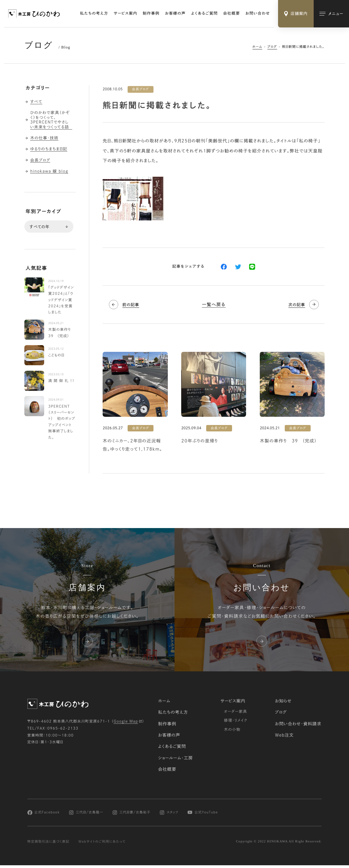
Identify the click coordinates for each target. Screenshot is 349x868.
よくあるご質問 (204, 13)
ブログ (272, 47)
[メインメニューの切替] (331, 14)
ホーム (257, 47)
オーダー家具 (235, 711)
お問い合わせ (258, 13)
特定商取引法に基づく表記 (49, 841)
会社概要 (232, 13)
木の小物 (232, 729)
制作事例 (151, 13)
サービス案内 (125, 13)
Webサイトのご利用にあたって (102, 841)
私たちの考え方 (94, 13)
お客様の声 (175, 13)
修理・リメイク (236, 720)
